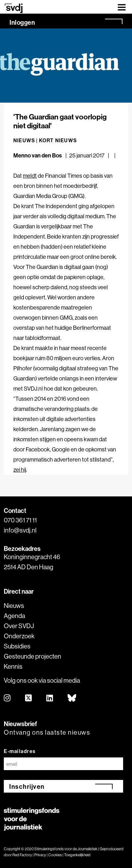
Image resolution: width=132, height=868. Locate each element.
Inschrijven (27, 786)
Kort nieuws (58, 140)
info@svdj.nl (20, 530)
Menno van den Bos (38, 155)
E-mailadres (20, 751)
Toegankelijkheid (77, 855)
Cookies (55, 855)
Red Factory (22, 855)
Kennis (13, 666)
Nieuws (14, 606)
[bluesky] (72, 698)
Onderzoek (19, 636)
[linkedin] (50, 698)
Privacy (40, 855)
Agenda (14, 616)
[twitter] (29, 698)
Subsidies (17, 646)
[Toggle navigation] (122, 7)
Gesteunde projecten (33, 656)
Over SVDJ (19, 626)
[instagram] (7, 698)
